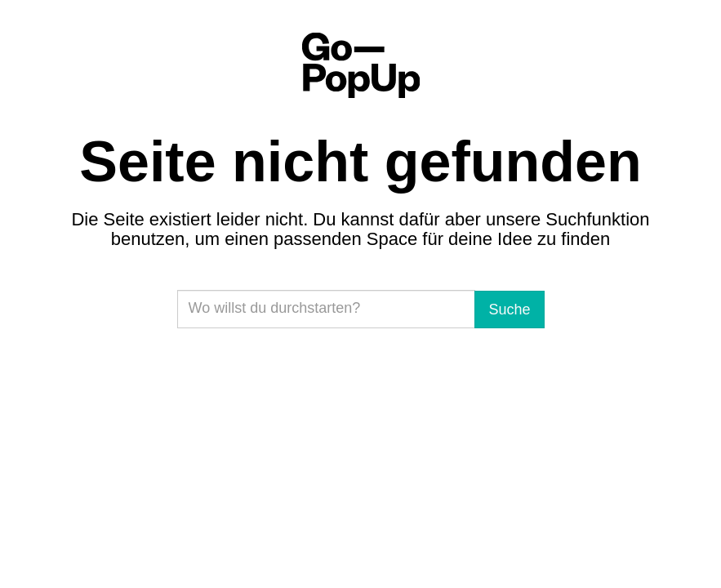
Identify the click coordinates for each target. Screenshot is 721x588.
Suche (509, 310)
